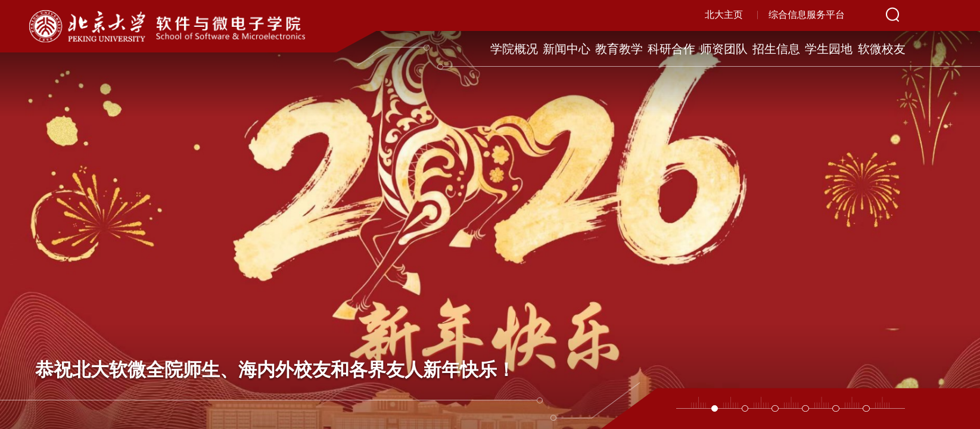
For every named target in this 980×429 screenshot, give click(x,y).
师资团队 (724, 49)
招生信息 (777, 49)
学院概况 (512, 49)
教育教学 (618, 49)
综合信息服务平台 (807, 15)
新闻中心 (565, 49)
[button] (715, 409)
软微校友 (884, 49)
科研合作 (671, 49)
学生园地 (830, 49)
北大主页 (724, 15)
